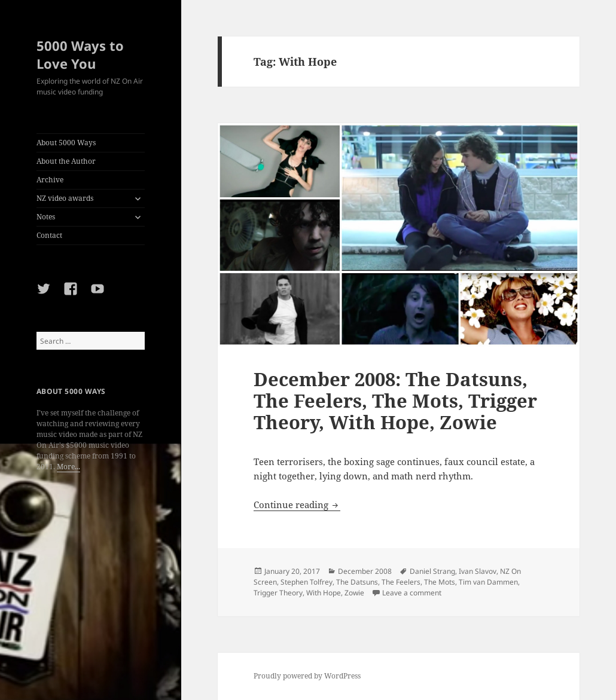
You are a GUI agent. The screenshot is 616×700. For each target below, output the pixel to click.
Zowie (354, 593)
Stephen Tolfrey (307, 582)
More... (68, 467)
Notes (46, 217)
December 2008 (365, 571)
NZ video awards (65, 198)
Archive (50, 180)
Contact (49, 235)
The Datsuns (357, 582)
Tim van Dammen (488, 582)
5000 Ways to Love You (80, 54)
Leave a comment (412, 593)
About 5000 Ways (66, 143)
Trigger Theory (278, 593)
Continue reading (297, 505)
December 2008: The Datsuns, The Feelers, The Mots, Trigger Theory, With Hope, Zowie (395, 401)
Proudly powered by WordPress (307, 676)
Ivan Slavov (478, 571)
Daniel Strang (432, 571)
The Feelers (401, 582)
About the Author (66, 161)
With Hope (324, 593)
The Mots (440, 582)
